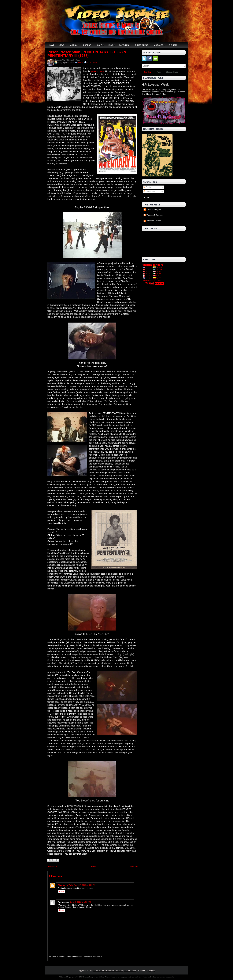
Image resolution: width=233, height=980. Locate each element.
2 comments (92, 62)
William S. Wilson (73, 60)
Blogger (152, 970)
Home (52, 45)
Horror (89, 44)
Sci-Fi (102, 44)
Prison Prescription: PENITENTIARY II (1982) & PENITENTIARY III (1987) (87, 54)
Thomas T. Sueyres (155, 215)
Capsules (126, 44)
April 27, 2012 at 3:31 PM (85, 885)
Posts (147, 187)
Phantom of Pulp (65, 885)
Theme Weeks (143, 44)
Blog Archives (172, 72)
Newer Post (53, 866)
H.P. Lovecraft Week (155, 85)
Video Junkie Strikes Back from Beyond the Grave (115, 970)
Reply (62, 891)
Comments (149, 192)
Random (148, 72)
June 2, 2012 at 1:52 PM (80, 902)
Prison (81, 62)
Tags (159, 72)
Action (76, 44)
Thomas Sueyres (154, 209)
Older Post (134, 866)
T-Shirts (173, 45)
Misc (113, 44)
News (63, 44)
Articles (161, 44)
